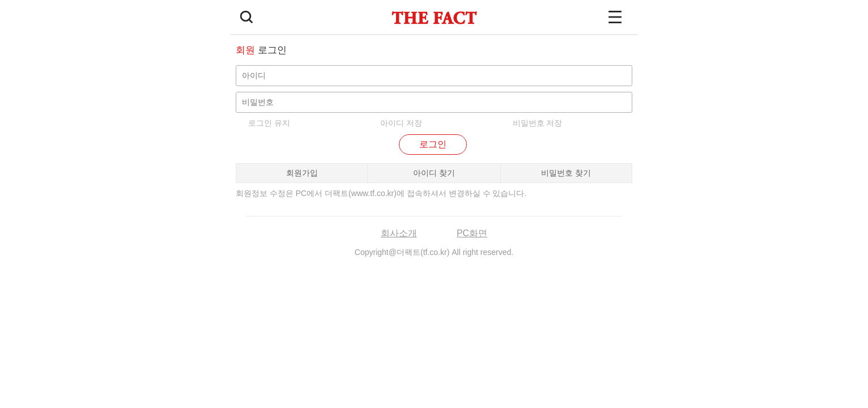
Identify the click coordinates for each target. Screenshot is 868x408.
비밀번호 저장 (538, 123)
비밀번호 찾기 (566, 173)
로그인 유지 (269, 123)
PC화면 (472, 233)
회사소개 (399, 233)
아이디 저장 (401, 123)
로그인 (433, 144)
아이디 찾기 (434, 173)
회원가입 (302, 173)
